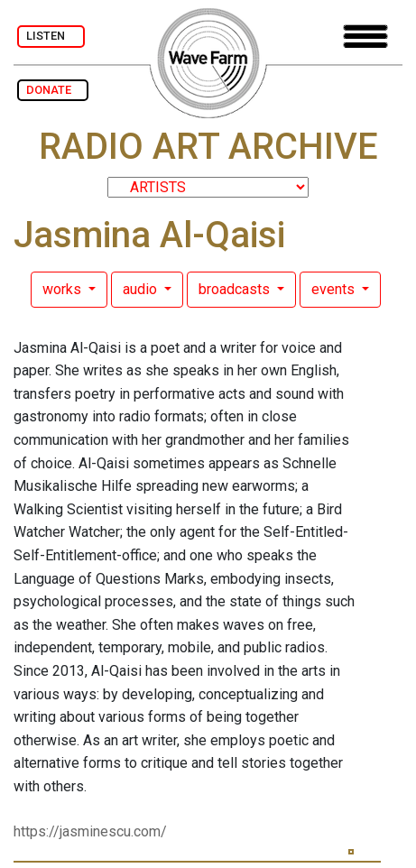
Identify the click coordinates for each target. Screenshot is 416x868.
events (335, 289)
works (64, 289)
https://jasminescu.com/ (90, 831)
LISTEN (51, 36)
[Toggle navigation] (365, 37)
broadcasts (236, 289)
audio (142, 289)
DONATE (53, 90)
